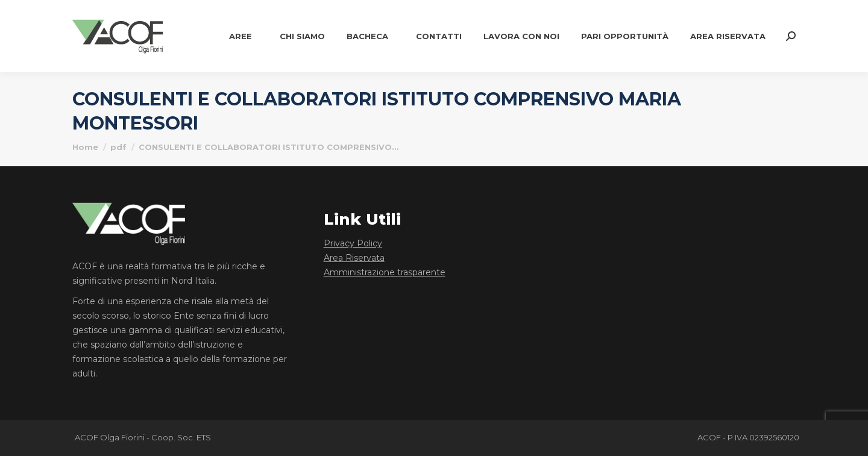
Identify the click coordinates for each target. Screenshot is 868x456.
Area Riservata (354, 258)
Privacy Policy (353, 243)
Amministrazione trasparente (385, 272)
